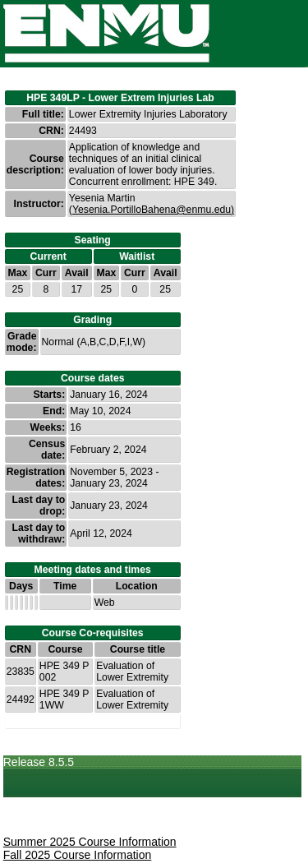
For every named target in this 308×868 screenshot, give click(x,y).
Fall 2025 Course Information (78, 855)
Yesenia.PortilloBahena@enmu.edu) (153, 210)
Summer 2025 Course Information (90, 842)
